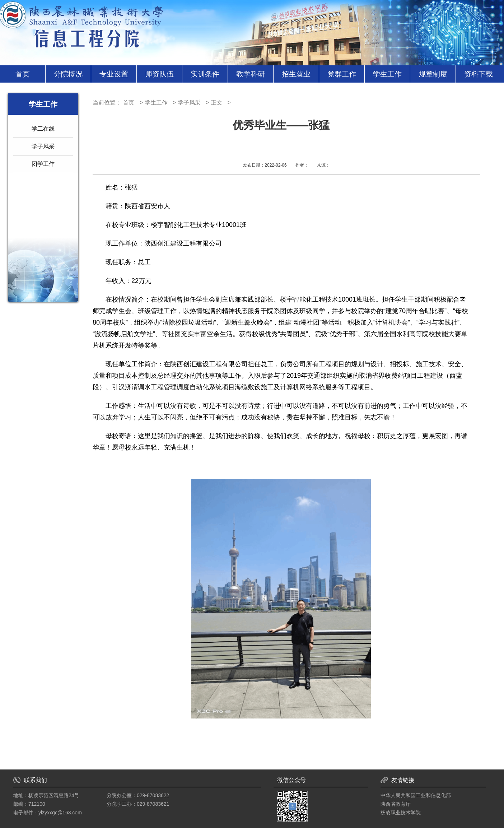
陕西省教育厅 (396, 804)
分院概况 (68, 74)
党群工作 (342, 74)
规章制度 (433, 74)
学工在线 (43, 129)
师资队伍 (159, 74)
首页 (23, 74)
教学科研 (251, 74)
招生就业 (296, 74)
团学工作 (43, 164)
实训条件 (205, 74)
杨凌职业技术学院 (401, 813)
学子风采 (43, 146)
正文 (216, 103)
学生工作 (387, 74)
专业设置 (114, 74)
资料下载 (479, 74)
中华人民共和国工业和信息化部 (416, 795)
